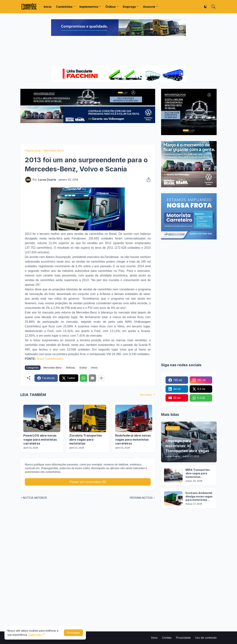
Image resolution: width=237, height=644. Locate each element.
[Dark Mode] (206, 7)
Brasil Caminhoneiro (50, 359)
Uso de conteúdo (206, 638)
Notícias (71, 368)
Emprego (129, 7)
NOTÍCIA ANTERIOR (35, 498)
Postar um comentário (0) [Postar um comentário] (88, 482)
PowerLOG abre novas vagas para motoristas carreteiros (40, 439)
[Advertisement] (118, 51)
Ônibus (111, 7)
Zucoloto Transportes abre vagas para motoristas (86, 439)
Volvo (94, 368)
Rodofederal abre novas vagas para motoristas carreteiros (133, 439)
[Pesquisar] (213, 7)
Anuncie (149, 7)
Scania (83, 368)
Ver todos (146, 395)
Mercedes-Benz (54, 151)
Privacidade (183, 638)
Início (48, 7)
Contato (167, 638)
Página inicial (33, 151)
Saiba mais (35, 635)
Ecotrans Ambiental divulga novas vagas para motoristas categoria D (199, 497)
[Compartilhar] (147, 180)
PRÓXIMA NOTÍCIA (141, 498)
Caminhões (64, 7)
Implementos (89, 7)
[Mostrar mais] (101, 378)
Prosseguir (73, 633)
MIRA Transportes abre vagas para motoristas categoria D (198, 473)
